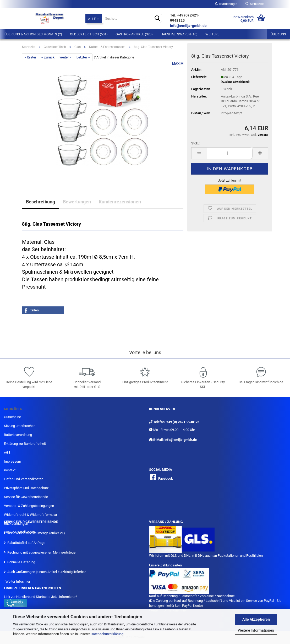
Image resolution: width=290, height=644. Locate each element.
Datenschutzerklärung (107, 634)
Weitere (212, 34)
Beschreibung (40, 202)
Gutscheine (12, 417)
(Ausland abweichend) (235, 82)
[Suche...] (94, 18)
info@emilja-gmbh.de (189, 26)
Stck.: (195, 143)
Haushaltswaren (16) (179, 34)
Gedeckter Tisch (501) (89, 34)
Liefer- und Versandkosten (24, 479)
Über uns (278, 34)
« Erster (31, 57)
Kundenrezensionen (120, 202)
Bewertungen (77, 202)
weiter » (65, 57)
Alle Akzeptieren (256, 619)
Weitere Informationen (256, 630)
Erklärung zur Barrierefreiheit (25, 444)
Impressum (12, 461)
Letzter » (83, 57)
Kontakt (10, 470)
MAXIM (178, 64)
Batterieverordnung (18, 435)
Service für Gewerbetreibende (26, 497)
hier (27, 581)
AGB (7, 453)
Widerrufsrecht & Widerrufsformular (31, 515)
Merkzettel (255, 4)
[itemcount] (230, 153)
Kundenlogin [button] (226, 4)
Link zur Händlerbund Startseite (27, 597)
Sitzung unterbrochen (20, 426)
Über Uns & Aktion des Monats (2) (33, 34)
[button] (43, 310)
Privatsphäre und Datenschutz (26, 488)
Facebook (166, 478)
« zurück (48, 57)
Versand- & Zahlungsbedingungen (29, 506)
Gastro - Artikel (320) (134, 34)
